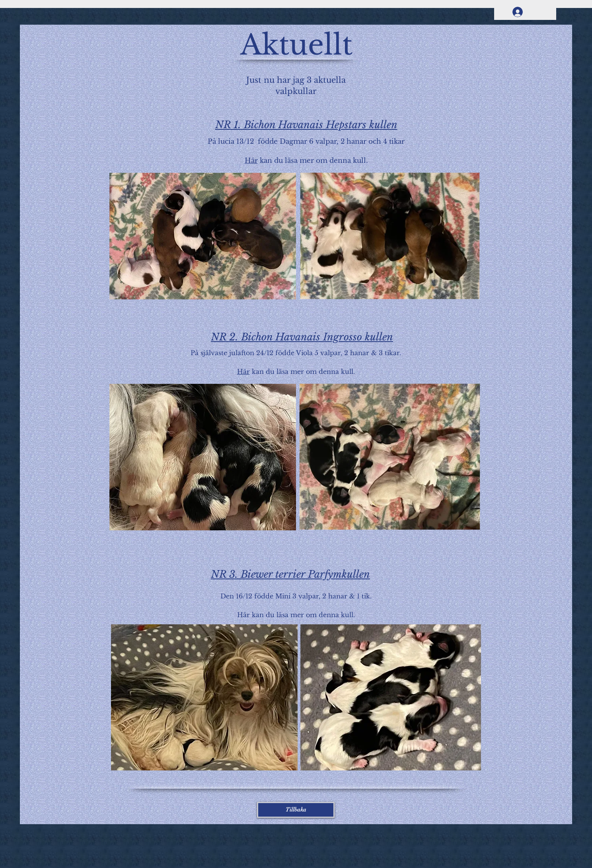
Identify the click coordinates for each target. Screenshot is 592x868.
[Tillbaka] (296, 810)
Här (251, 161)
